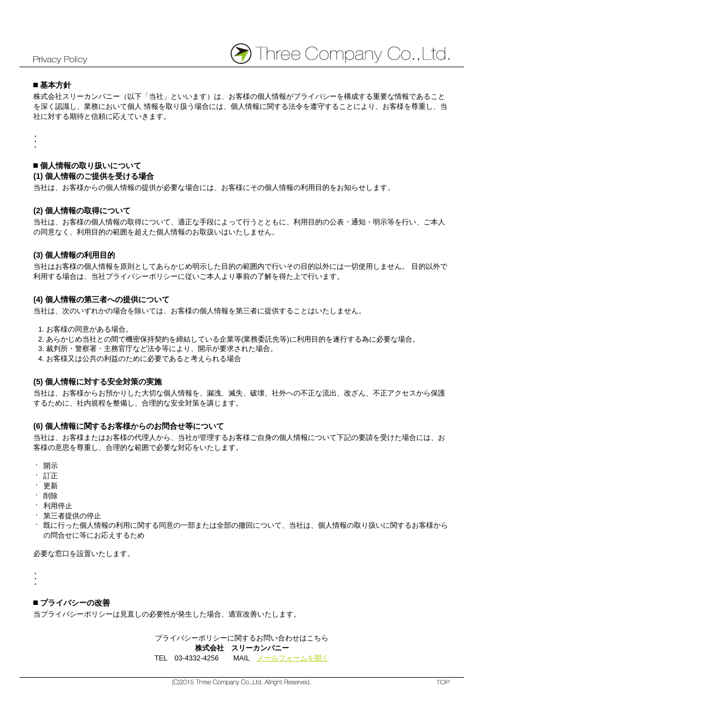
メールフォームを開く (293, 658)
